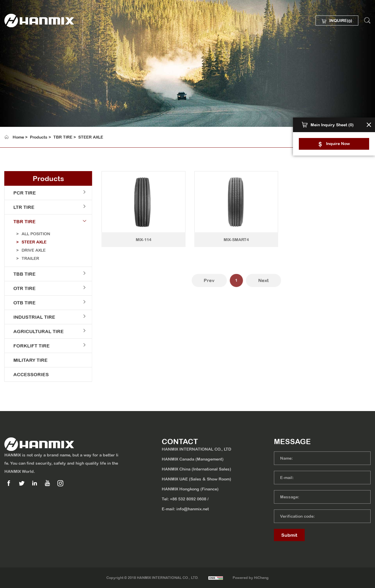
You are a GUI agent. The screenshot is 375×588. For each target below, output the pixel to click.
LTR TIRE (21, 207)
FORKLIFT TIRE (28, 346)
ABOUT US (27, 64)
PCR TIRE (21, 193)
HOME (22, 49)
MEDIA (22, 110)
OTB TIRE (21, 303)
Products (39, 137)
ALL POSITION (33, 234)
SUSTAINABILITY (35, 94)
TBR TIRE (63, 137)
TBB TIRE (21, 274)
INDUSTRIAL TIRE (31, 317)
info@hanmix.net (193, 509)
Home (18, 137)
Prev (220, 285)
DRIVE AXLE (30, 250)
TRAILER (27, 258)
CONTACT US (30, 125)
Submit (289, 535)
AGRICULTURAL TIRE (35, 331)
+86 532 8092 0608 (188, 499)
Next (274, 285)
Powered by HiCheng (251, 578)
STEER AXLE (91, 137)
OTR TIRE (21, 288)
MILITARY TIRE (27, 360)
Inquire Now (338, 144)
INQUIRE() (341, 21)
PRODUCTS (28, 79)
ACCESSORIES (28, 374)
